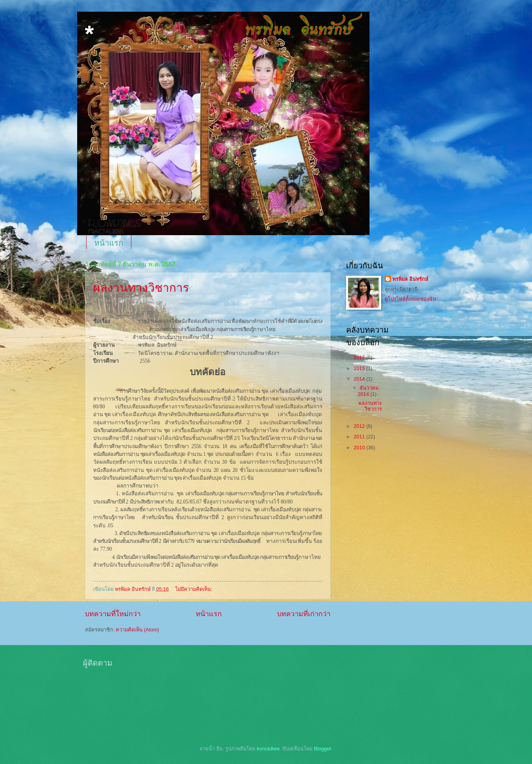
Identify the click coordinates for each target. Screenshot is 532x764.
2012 (360, 426)
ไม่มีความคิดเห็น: (194, 589)
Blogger (322, 749)
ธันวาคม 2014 (368, 391)
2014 (360, 379)
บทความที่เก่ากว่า (304, 614)
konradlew (268, 749)
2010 (360, 448)
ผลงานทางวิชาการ (141, 288)
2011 (360, 437)
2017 (360, 357)
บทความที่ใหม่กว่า (113, 614)
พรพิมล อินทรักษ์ (410, 279)
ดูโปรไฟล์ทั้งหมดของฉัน (410, 299)
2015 (360, 368)
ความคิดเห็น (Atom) (137, 630)
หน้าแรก (109, 243)
